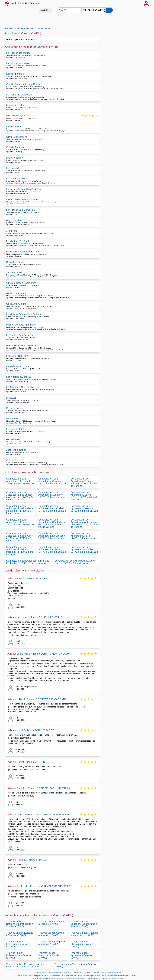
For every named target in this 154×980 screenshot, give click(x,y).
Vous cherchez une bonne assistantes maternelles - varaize (72, 978)
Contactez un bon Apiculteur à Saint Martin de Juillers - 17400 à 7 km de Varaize (52, 523)
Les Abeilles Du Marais (19, 377)
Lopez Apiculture (15, 74)
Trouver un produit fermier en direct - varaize (108, 978)
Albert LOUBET (25, 814)
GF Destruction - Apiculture (21, 283)
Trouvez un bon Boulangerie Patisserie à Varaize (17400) (20, 924)
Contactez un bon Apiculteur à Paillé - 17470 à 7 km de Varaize (84, 536)
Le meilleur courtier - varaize (40, 978)
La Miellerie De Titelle (18, 241)
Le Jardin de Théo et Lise (20, 387)
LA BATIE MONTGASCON (55, 654)
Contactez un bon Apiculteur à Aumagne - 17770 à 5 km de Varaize (52, 495)
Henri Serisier (24, 730)
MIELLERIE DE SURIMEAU (22, 346)
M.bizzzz (11, 398)
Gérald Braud (14, 439)
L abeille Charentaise (18, 63)
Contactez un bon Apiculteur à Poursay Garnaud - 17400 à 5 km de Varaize (84, 482)
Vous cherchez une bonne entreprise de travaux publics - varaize (60, 976)
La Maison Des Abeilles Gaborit (24, 314)
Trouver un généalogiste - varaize (95, 976)
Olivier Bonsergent (16, 137)
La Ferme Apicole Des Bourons (23, 189)
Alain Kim (11, 231)
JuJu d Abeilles (15, 272)
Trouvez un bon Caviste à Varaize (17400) (51, 934)
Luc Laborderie (15, 168)
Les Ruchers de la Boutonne (22, 199)
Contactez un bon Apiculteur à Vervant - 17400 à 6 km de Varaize (84, 508)
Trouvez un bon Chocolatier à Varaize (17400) (82, 944)
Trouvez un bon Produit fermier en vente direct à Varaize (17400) (25, 965)
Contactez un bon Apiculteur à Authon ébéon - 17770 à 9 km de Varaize (75, 562)
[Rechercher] (109, 10)
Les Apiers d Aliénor (17, 179)
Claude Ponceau (15, 147)
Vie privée (88, 972)
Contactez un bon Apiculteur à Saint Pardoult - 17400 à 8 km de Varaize (20, 551)
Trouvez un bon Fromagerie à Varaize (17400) (18, 944)
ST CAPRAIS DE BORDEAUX (53, 814)
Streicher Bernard (26, 788)
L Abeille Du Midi (26, 699)
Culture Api (12, 460)
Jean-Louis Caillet (16, 450)
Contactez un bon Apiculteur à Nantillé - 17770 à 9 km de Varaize (84, 549)
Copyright (101, 972)
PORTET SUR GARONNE (52, 699)
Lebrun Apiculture (26, 617)
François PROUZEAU (18, 356)
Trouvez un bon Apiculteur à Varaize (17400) (82, 955)
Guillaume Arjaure (16, 293)
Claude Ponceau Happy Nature (23, 84)
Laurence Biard (15, 126)
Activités (45, 10)
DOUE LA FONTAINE (50, 617)
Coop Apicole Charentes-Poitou (24, 252)
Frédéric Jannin (15, 408)
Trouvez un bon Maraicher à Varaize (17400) (49, 955)
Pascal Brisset (25, 578)
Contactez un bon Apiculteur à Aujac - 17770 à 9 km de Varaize (52, 549)
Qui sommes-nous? (40, 972)
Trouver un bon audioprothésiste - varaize (122, 976)
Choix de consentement (113, 972)
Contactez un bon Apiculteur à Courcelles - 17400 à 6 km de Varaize (52, 508)
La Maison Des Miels (18, 366)
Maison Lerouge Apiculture (21, 325)
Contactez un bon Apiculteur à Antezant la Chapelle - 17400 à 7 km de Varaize (84, 523)
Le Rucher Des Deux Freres (22, 335)
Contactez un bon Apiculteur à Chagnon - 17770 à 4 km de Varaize (52, 481)
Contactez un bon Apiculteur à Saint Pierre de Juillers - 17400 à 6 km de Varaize (20, 510)
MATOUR (40, 762)
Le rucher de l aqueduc (19, 95)
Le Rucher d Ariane (27, 654)
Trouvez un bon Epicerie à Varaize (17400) (20, 934)
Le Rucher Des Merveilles (21, 210)
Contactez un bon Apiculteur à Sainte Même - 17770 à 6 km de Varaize (84, 496)
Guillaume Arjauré (16, 304)
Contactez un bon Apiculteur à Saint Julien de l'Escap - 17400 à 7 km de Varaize (20, 537)
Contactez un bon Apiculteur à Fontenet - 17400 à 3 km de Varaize (20, 481)
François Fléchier (16, 105)
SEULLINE (41, 578)
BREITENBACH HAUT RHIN (55, 788)
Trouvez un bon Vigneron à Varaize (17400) (52, 943)
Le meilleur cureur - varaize (28, 976)
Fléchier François (16, 116)
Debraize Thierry (26, 860)
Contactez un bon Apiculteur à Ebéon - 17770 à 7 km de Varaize (20, 522)
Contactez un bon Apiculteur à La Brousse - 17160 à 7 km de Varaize (52, 536)
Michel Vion (13, 419)
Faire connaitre (78, 972)
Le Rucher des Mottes (18, 53)
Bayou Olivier (14, 220)
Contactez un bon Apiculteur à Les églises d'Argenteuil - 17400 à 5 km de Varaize (19, 496)
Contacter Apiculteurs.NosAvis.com (59, 972)
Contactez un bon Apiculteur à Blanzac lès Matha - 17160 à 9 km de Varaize (28, 562)
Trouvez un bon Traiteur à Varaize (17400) (52, 923)
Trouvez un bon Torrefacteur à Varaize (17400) (76, 965)
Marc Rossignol (15, 158)
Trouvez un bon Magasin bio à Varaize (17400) (84, 934)
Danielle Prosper (15, 262)
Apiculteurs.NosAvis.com (26, 3)
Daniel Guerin (24, 762)
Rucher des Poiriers (28, 886)
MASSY (42, 860)
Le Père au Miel (15, 429)
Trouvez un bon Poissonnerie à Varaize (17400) (19, 955)
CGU (94, 972)
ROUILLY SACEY (44, 730)
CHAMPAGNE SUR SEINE (56, 886)
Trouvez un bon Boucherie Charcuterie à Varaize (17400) (84, 924)
